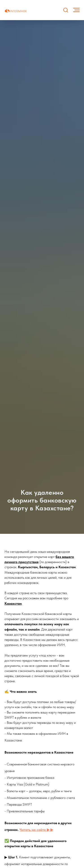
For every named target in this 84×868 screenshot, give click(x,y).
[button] (66, 10)
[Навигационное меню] (76, 10)
